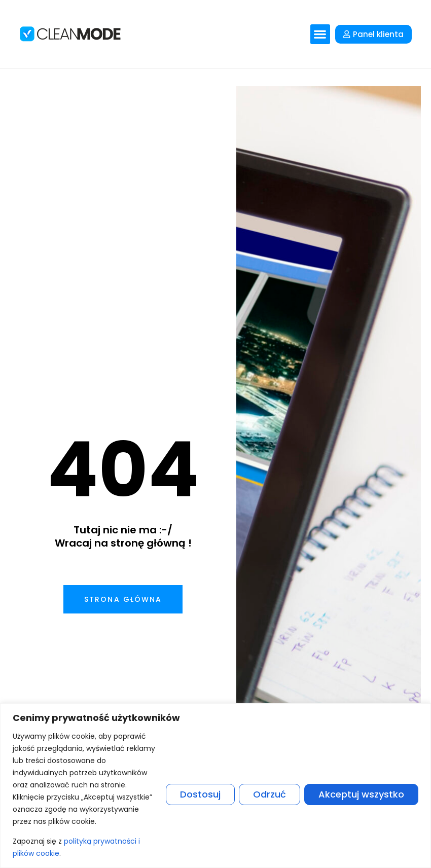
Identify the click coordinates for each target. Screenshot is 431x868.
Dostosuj (200, 794)
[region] (215, 786)
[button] (320, 34)
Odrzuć (270, 794)
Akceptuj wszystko (361, 794)
